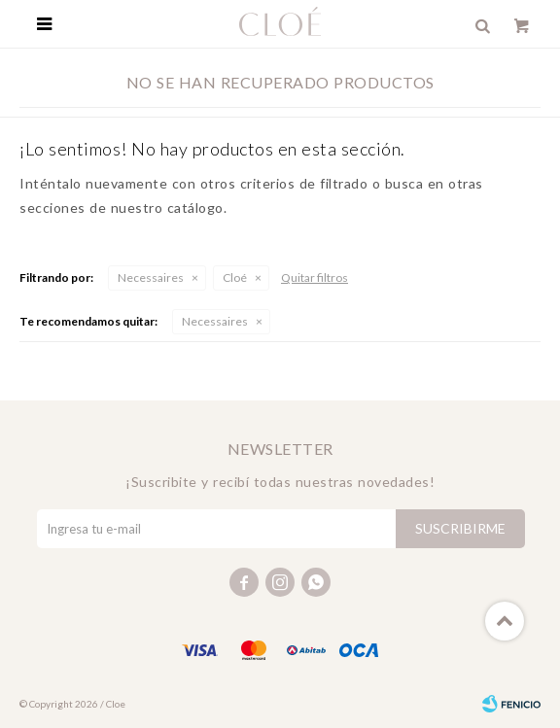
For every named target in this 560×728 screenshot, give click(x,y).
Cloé (235, 277)
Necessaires (151, 277)
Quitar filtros (315, 277)
